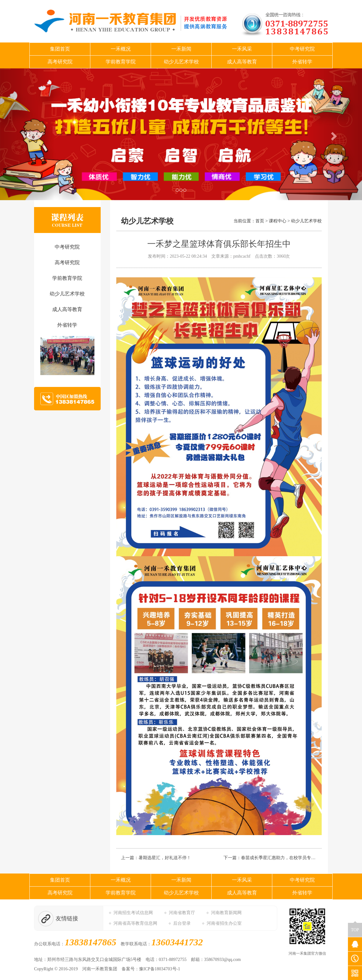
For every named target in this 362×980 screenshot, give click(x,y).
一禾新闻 (181, 49)
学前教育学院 (121, 62)
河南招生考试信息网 (133, 913)
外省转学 (302, 62)
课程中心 (278, 221)
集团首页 (60, 49)
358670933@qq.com (223, 960)
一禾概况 (121, 49)
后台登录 (182, 923)
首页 (260, 221)
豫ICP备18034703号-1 (160, 969)
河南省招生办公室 (224, 923)
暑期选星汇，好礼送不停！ (165, 858)
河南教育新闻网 (226, 913)
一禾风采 (242, 49)
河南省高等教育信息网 (135, 923)
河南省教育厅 (182, 913)
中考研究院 (302, 49)
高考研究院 (60, 62)
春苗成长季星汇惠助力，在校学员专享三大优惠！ (289, 858)
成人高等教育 (242, 62)
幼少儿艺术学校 (181, 62)
